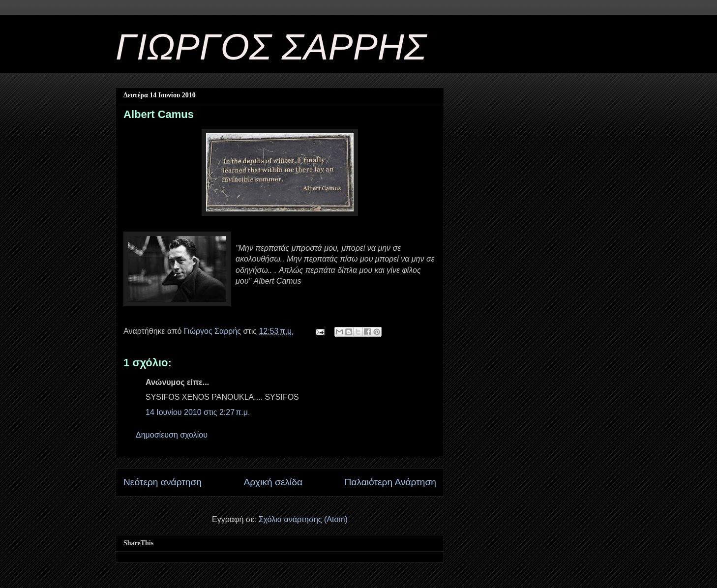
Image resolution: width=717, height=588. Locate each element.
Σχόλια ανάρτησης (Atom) (303, 519)
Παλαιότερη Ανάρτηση (390, 482)
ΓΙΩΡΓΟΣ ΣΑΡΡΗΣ (271, 47)
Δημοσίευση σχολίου (172, 435)
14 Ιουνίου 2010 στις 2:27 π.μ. (198, 412)
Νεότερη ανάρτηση (163, 482)
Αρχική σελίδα (273, 482)
